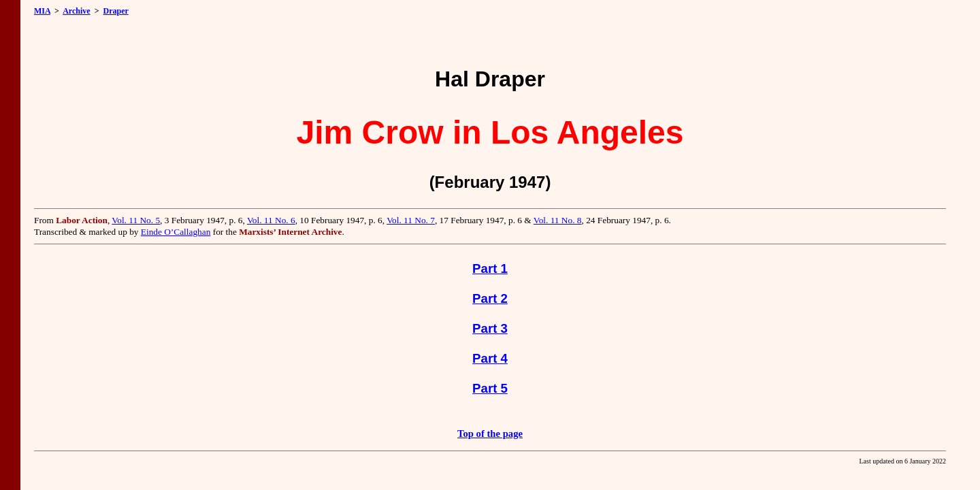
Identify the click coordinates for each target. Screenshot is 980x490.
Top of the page (490, 434)
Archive (76, 11)
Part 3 (490, 328)
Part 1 (490, 268)
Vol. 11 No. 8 (558, 220)
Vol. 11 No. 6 (271, 220)
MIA (42, 11)
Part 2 (490, 298)
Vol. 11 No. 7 (411, 220)
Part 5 (490, 388)
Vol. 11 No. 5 (136, 220)
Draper (115, 11)
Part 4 (490, 358)
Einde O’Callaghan (176, 232)
